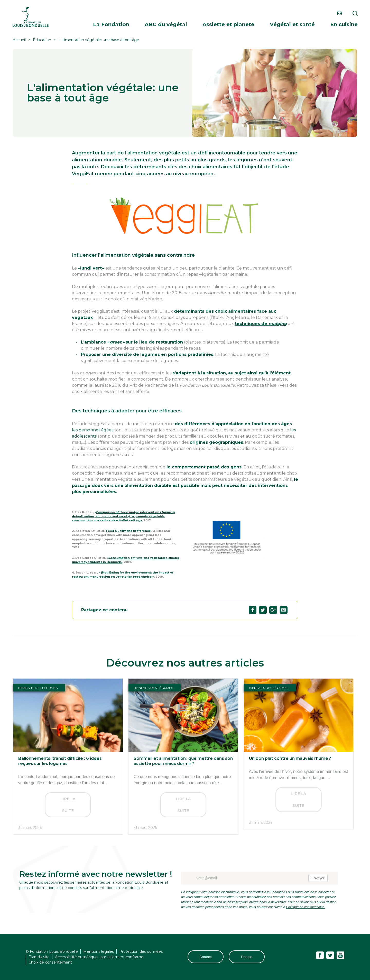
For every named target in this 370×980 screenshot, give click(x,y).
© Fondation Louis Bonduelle (52, 951)
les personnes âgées (93, 430)
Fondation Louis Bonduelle (31, 17)
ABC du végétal (166, 24)
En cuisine (344, 24)
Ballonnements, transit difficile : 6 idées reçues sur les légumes (60, 761)
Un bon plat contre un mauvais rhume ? (290, 758)
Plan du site (39, 957)
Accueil (19, 40)
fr (340, 13)
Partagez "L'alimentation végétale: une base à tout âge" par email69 (284, 610)
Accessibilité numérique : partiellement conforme (99, 957)
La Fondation (111, 24)
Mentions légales (99, 951)
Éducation (42, 40)
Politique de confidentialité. (306, 907)
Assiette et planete (228, 24)
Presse (247, 957)
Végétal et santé (292, 24)
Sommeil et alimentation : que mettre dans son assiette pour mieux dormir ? (183, 761)
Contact (206, 957)
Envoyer (318, 878)
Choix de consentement (50, 962)
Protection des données (141, 951)
